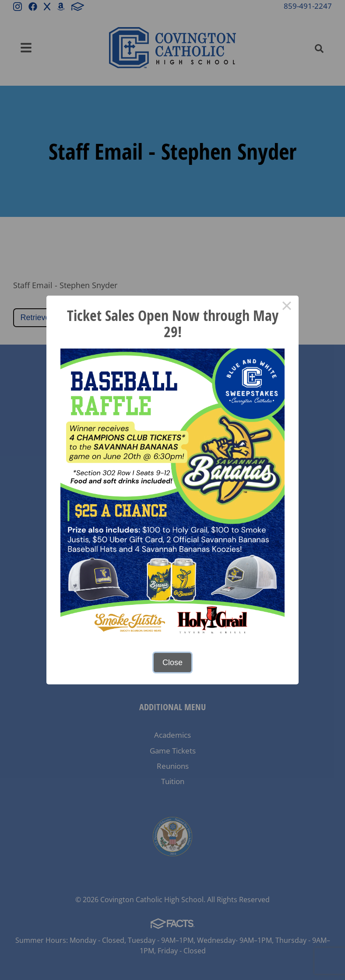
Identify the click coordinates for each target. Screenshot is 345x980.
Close (172, 663)
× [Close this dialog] (287, 307)
